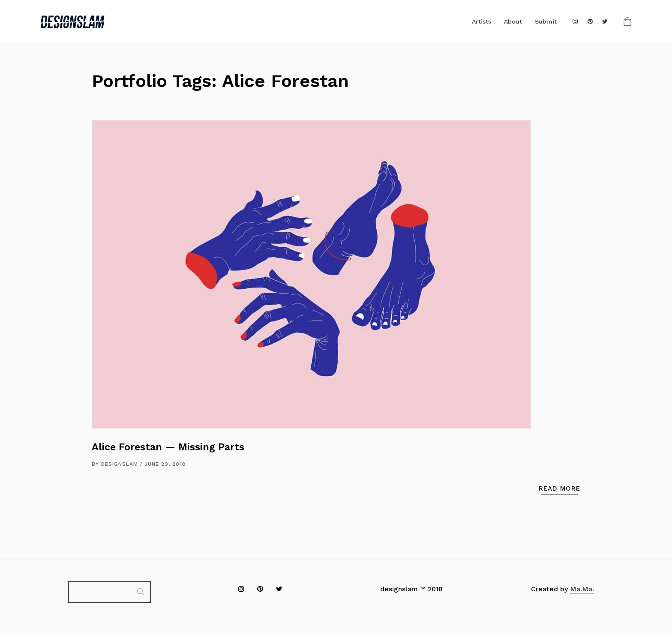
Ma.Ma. (582, 589)
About (513, 21)
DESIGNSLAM (120, 464)
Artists (481, 21)
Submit (546, 21)
